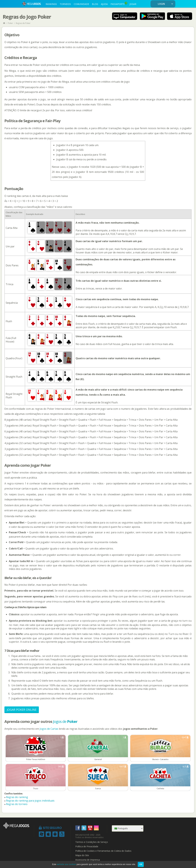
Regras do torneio (17, 804)
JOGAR (133, 4)
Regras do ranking (17, 797)
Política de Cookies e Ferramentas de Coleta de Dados (103, 851)
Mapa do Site (82, 855)
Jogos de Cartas (49, 729)
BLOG (95, 4)
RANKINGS (51, 4)
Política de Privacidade (87, 846)
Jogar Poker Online (22, 710)
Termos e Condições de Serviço (92, 842)
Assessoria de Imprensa (88, 860)
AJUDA (104, 4)
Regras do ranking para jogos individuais (30, 801)
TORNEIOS (65, 4)
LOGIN (166, 4)
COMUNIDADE (81, 4)
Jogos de (65, 721)
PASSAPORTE (119, 4)
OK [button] (141, 864)
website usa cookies (66, 864)
